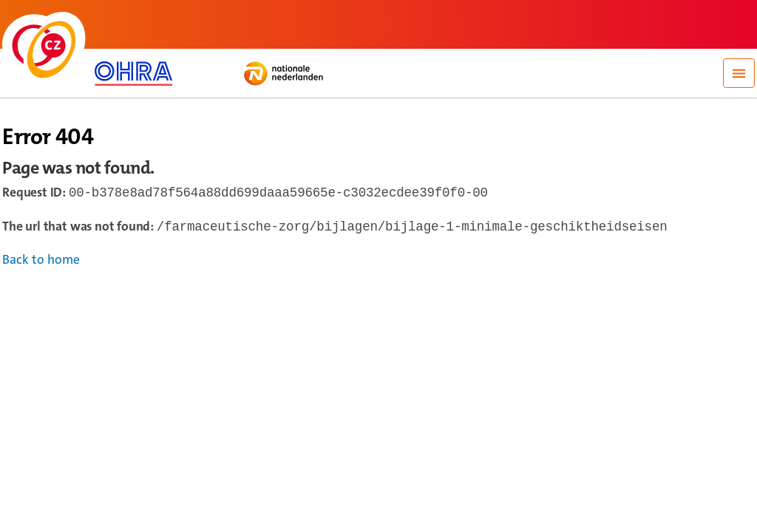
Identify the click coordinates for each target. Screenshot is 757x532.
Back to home (41, 263)
